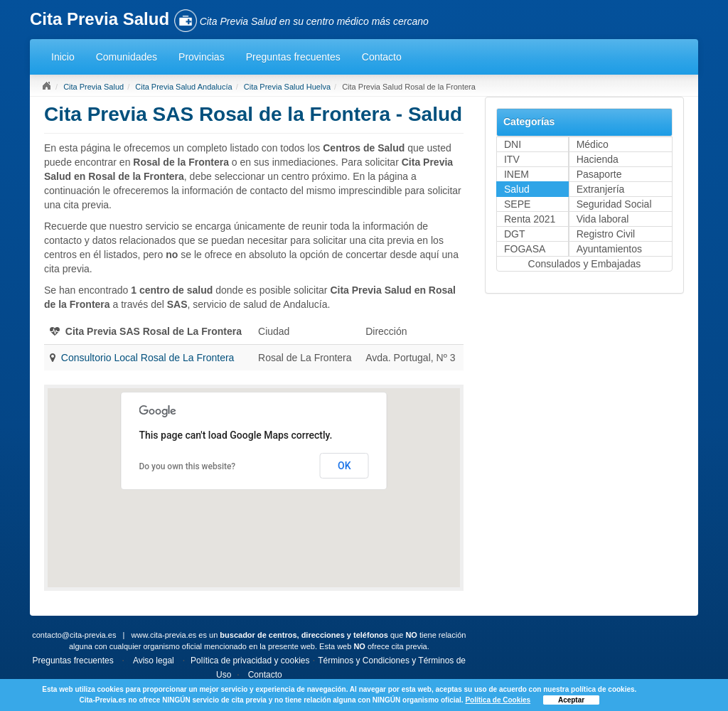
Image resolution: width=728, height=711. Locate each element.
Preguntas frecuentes (293, 57)
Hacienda (598, 159)
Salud (517, 189)
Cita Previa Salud (93, 87)
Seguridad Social (614, 204)
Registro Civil (606, 234)
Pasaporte (599, 174)
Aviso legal (154, 661)
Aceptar (571, 700)
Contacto (382, 57)
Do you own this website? (187, 466)
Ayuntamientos (609, 249)
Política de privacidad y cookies (250, 661)
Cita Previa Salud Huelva (287, 87)
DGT (515, 234)
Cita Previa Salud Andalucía (183, 87)
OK (344, 466)
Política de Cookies (498, 700)
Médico (593, 144)
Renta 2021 (530, 219)
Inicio (63, 57)
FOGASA (525, 249)
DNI (513, 144)
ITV (512, 159)
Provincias (202, 57)
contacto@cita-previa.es (74, 635)
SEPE (517, 204)
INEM (516, 174)
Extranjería (601, 189)
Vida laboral (603, 219)
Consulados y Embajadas (585, 264)
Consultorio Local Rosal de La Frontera (148, 358)
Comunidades (127, 57)
